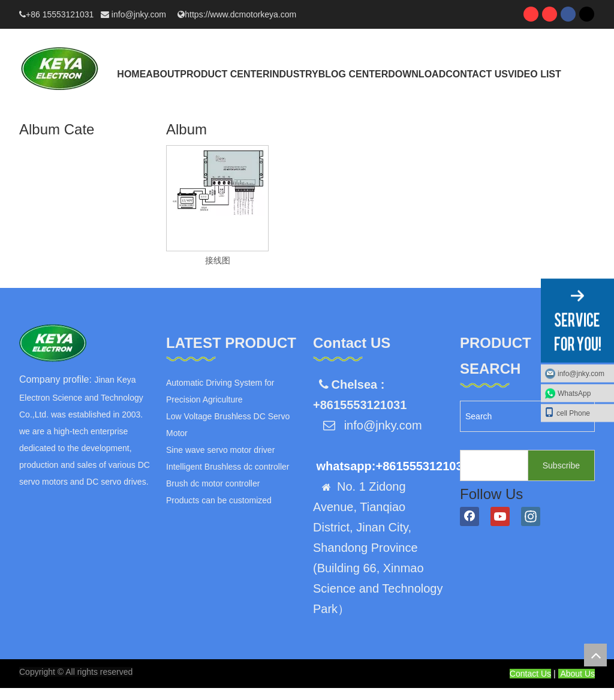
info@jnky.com (140, 14)
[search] (491, 465)
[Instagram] (531, 516)
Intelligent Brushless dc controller (228, 467)
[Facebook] (469, 516)
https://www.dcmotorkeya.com (240, 14)
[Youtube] (500, 516)
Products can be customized (219, 500)
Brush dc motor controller (213, 483)
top (595, 655)
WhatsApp (574, 393)
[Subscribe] (561, 465)
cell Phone (567, 412)
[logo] (53, 343)
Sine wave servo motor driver (220, 450)
